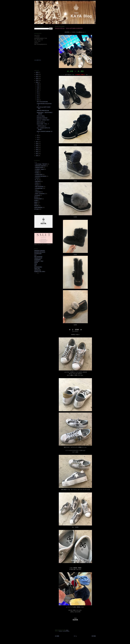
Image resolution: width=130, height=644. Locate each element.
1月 (38, 139)
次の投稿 (57, 636)
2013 (37, 150)
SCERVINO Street (39, 261)
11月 (38, 86)
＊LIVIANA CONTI (38, 175)
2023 (37, 72)
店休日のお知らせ (41, 122)
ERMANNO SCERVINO (42, 118)
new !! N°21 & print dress (42, 102)
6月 (38, 96)
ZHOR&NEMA (38, 260)
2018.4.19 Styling (41, 116)
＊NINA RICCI (37, 181)
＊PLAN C (37, 185)
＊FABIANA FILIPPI (39, 168)
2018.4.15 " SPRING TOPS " (43, 120)
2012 (37, 152)
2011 (37, 154)
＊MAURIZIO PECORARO (40, 176)
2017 (37, 142)
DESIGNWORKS (38, 267)
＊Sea (36, 190)
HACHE (36, 263)
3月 (38, 135)
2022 (37, 74)
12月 (38, 84)
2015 (37, 146)
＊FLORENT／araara (39, 169)
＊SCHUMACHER (38, 188)
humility (36, 201)
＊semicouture (38, 192)
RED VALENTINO (38, 257)
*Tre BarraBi (37, 195)
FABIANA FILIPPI (38, 258)
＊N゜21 (36, 180)
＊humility (37, 173)
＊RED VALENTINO (39, 187)
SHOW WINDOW (38, 208)
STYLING (36, 209)
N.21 (35, 255)
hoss (35, 266)
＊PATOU (36, 183)
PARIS (36, 204)
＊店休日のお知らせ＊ (42, 126)
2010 (37, 156)
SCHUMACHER (38, 254)
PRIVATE (36, 206)
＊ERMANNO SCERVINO (40, 166)
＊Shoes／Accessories (64, 631)
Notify (36, 264)
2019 (37, 80)
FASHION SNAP (38, 199)
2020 (37, 78)
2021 (37, 76)
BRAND (36, 197)
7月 (38, 94)
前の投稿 (94, 636)
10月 (38, 88)
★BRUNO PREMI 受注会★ (43, 111)
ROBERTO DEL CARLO (40, 272)
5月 (38, 98)
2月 (38, 137)
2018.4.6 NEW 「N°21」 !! (43, 124)
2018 (37, 82)
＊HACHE (37, 171)
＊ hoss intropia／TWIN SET (41, 164)
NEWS (36, 202)
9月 (38, 90)
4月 (38, 100)
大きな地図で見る (38, 60)
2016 (37, 144)
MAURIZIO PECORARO (40, 252)
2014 (37, 148)
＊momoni (37, 178)
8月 (38, 92)
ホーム (75, 636)
